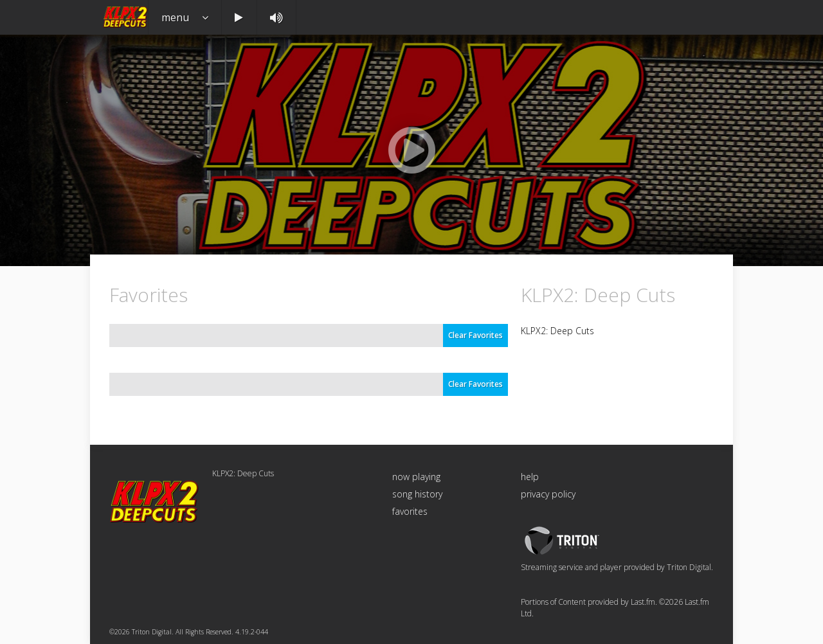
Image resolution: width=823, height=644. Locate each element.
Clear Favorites (475, 335)
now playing (416, 477)
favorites (410, 511)
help (530, 477)
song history (417, 494)
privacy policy (548, 494)
